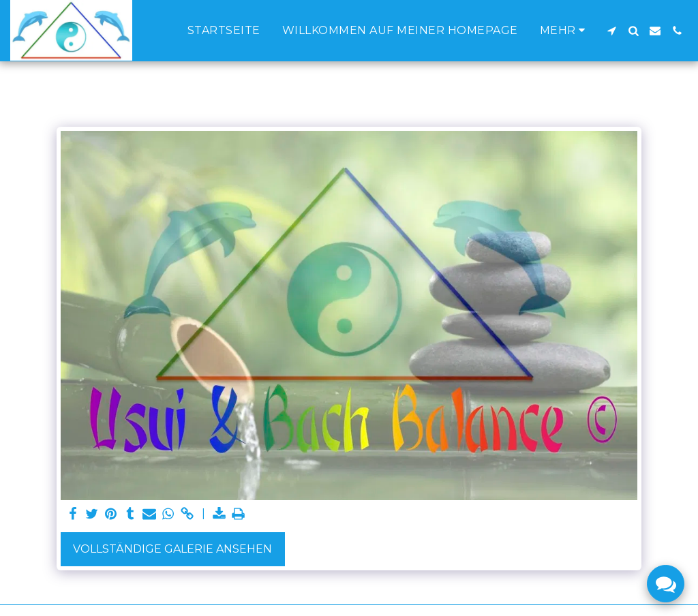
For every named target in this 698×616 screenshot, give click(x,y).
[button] (611, 31)
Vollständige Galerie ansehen (172, 549)
